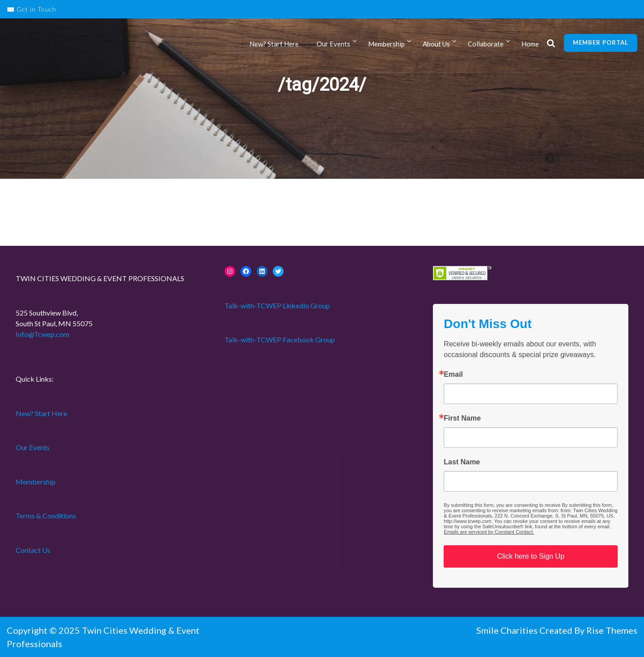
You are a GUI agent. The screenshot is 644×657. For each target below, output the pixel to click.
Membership (386, 44)
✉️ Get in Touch (32, 9)
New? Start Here (274, 44)
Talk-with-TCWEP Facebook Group (280, 339)
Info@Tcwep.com (42, 334)
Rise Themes (612, 630)
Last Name (462, 462)
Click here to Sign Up (531, 556)
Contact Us (33, 550)
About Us (436, 44)
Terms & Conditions (46, 516)
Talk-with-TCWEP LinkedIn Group (277, 305)
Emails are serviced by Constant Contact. (489, 532)
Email (453, 375)
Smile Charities (508, 630)
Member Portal (601, 42)
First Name (462, 418)
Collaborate (486, 44)
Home (530, 44)
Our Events (333, 44)
